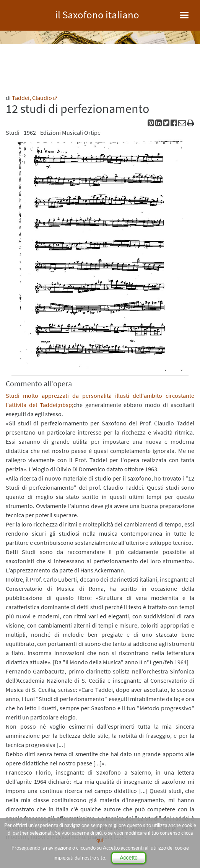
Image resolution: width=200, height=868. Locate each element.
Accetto (129, 858)
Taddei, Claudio (32, 98)
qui (100, 840)
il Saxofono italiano (97, 14)
